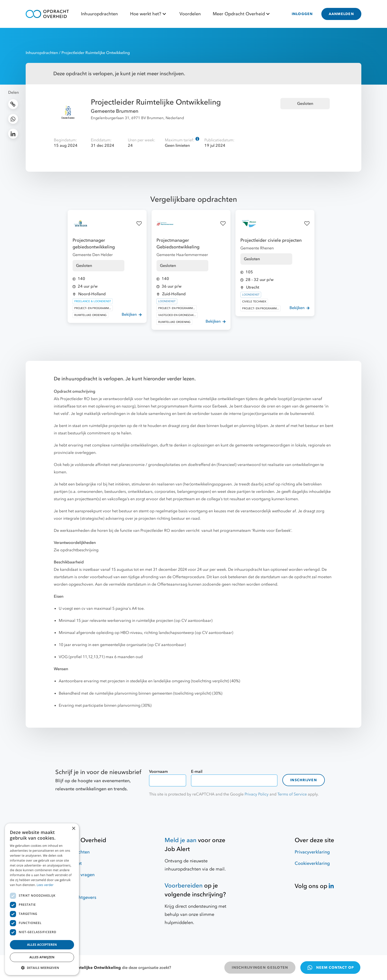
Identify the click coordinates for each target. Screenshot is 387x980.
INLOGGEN (302, 14)
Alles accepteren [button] (42, 945)
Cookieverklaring (312, 863)
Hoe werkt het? (149, 14)
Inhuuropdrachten (99, 14)
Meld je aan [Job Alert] (181, 840)
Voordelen (190, 14)
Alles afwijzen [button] (42, 957)
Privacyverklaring (312, 852)
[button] (42, 968)
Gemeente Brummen (115, 111)
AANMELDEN (341, 14)
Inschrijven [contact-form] (304, 780)
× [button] (73, 829)
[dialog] (42, 899)
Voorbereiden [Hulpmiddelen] (184, 886)
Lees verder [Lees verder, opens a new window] (45, 885)
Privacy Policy (257, 794)
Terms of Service (292, 794)
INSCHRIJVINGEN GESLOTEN (260, 968)
